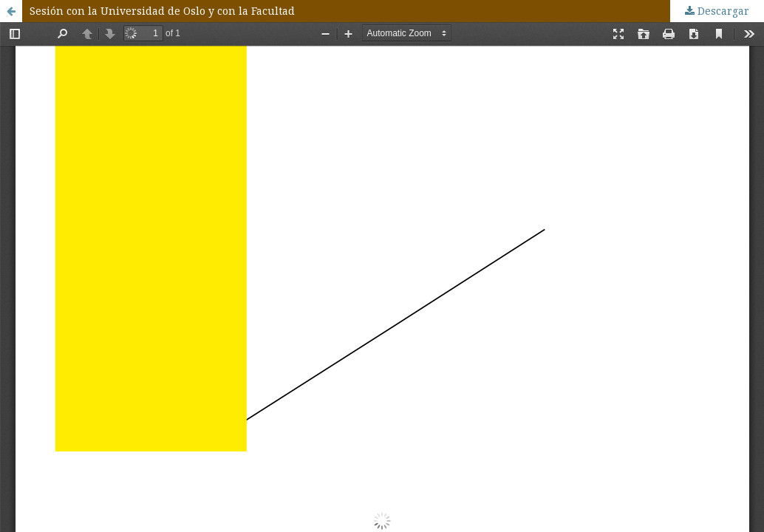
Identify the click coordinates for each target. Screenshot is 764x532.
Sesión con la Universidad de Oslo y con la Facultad (162, 11)
